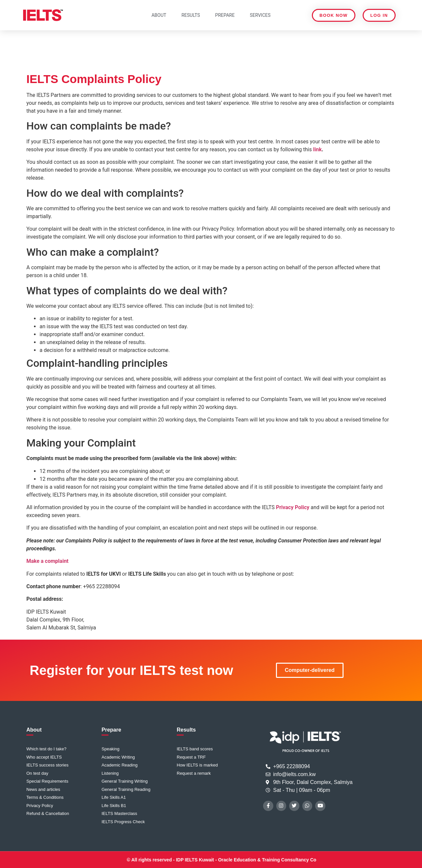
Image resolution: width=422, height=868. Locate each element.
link (317, 149)
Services (260, 15)
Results (191, 15)
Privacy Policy (293, 507)
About (159, 15)
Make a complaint (47, 561)
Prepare (225, 15)
